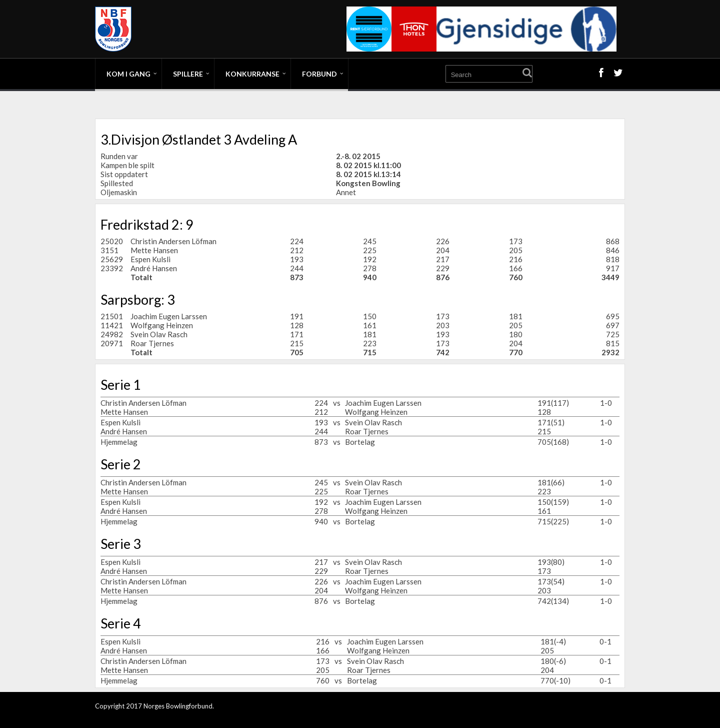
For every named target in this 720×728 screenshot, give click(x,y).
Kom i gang (128, 74)
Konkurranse (252, 74)
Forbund (319, 74)
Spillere (188, 74)
